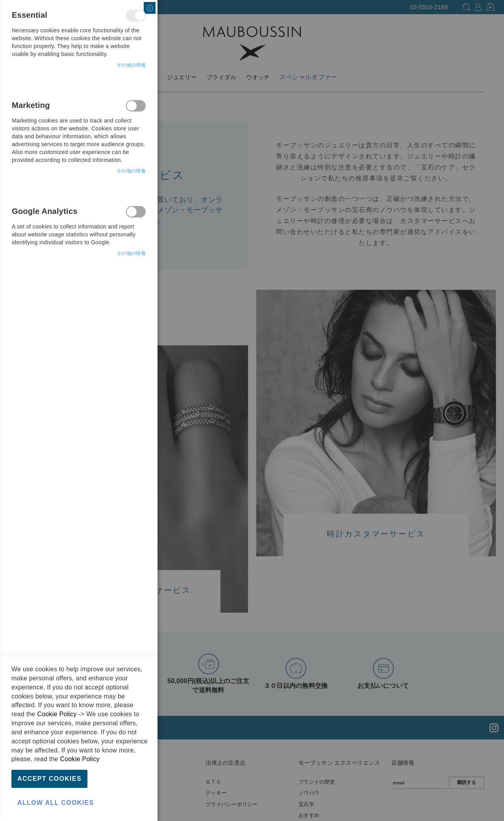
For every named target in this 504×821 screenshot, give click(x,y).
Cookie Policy (57, 714)
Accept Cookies (49, 779)
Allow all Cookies (56, 803)
